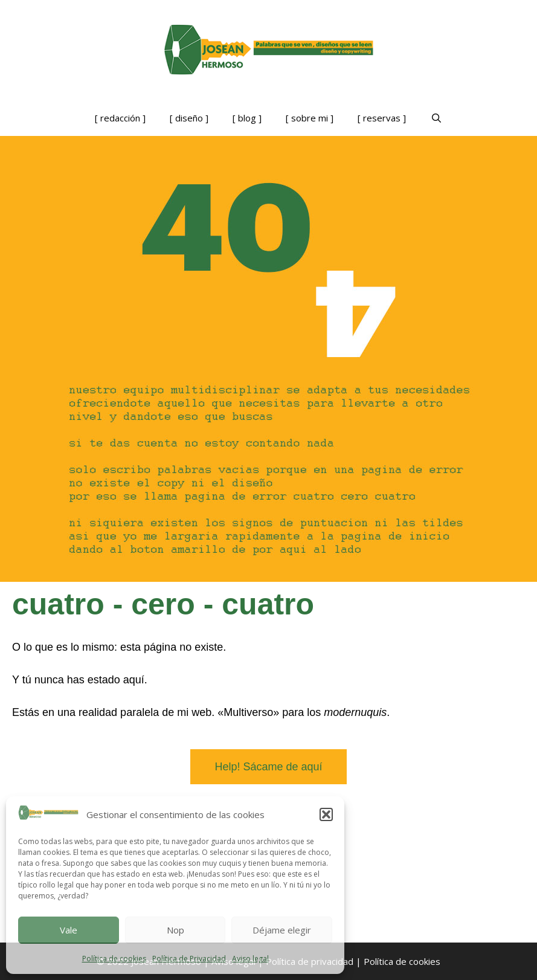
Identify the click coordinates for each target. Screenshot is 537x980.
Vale (69, 930)
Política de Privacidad (189, 959)
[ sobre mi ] (310, 118)
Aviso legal (250, 959)
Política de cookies (114, 959)
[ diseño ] (189, 118)
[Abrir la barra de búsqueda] (436, 118)
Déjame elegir (282, 930)
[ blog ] (247, 118)
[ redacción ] (120, 118)
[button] (326, 814)
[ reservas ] (382, 118)
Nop (175, 930)
